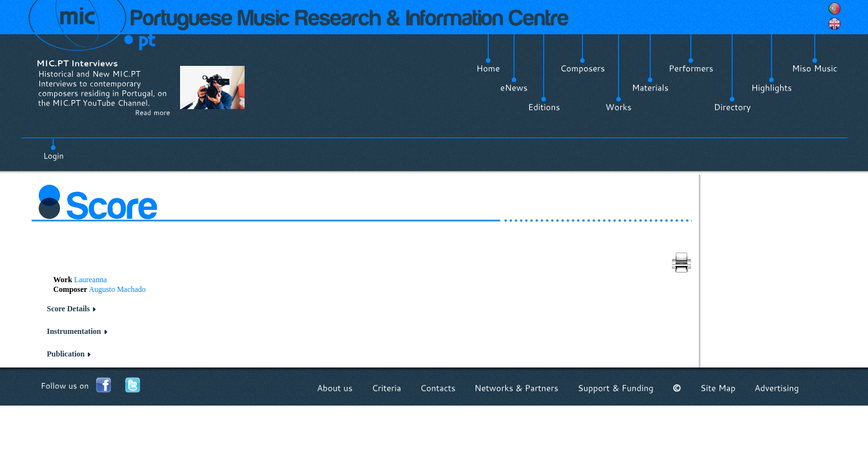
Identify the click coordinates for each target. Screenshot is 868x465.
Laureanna (91, 280)
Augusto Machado (117, 289)
